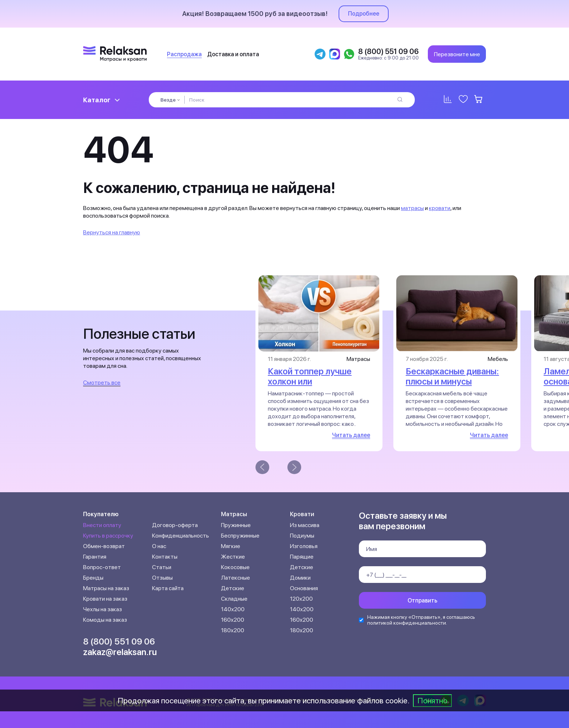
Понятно (432, 700)
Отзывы (162, 578)
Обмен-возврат (104, 546)
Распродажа (184, 54)
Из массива (305, 525)
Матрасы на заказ (106, 588)
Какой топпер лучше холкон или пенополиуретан (310, 381)
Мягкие (231, 546)
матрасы (412, 208)
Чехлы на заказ (103, 609)
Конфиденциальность (181, 536)
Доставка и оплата (233, 54)
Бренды (93, 578)
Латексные (236, 578)
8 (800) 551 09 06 (119, 641)
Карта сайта (168, 588)
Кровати (302, 514)
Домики (300, 578)
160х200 (233, 620)
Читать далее (351, 435)
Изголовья (304, 546)
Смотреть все (102, 382)
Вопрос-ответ (102, 567)
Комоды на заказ (105, 620)
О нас (159, 546)
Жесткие (233, 557)
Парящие (302, 557)
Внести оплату (102, 525)
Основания (304, 588)
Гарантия (95, 557)
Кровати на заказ (105, 599)
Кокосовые (235, 567)
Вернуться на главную (112, 232)
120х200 (301, 599)
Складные (234, 599)
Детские (233, 588)
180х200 (233, 630)
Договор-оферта (175, 525)
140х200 (233, 609)
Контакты (165, 557)
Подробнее (364, 14)
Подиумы (302, 536)
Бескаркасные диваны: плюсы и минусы (452, 376)
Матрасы (234, 514)
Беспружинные (240, 536)
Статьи (162, 567)
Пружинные (236, 525)
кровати (440, 208)
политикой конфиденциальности (407, 623)
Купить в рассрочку (108, 536)
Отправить (422, 601)
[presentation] (262, 467)
